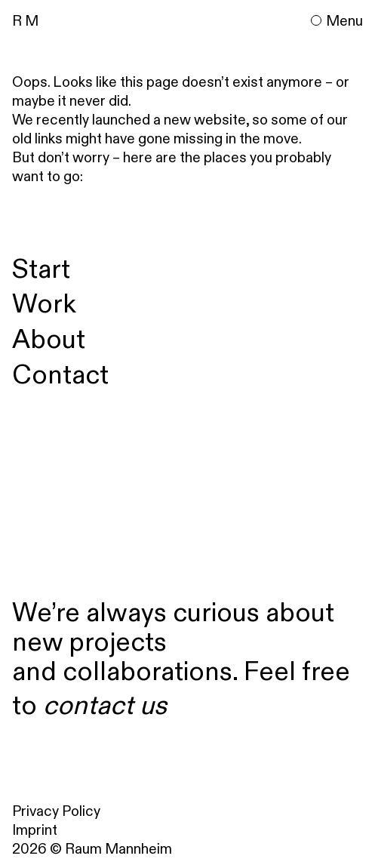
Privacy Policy (56, 811)
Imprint (35, 830)
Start (41, 268)
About (49, 339)
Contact (60, 374)
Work (44, 303)
